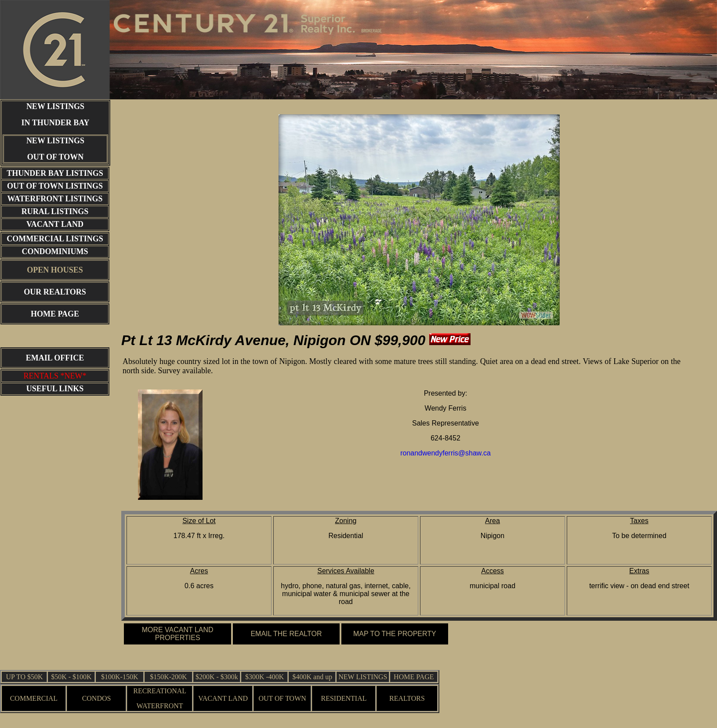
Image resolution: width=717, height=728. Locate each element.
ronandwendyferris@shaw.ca (445, 453)
